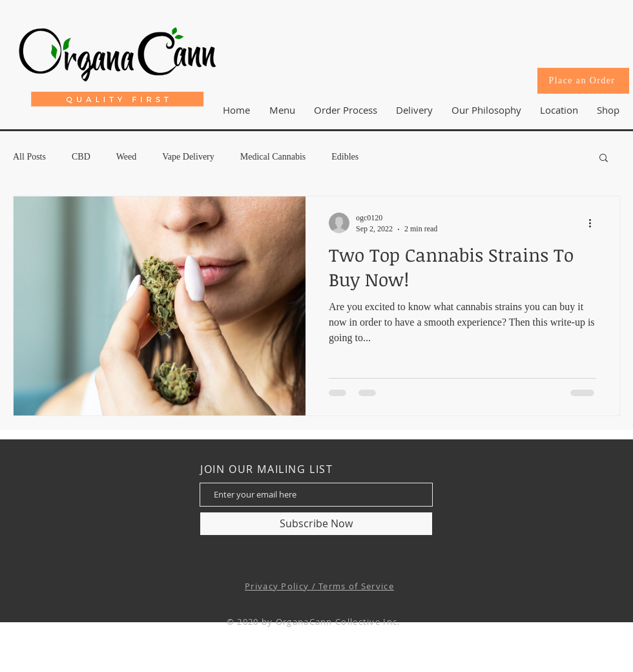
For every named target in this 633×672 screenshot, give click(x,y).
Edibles (345, 157)
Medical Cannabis (273, 157)
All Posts (29, 157)
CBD (81, 157)
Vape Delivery (188, 157)
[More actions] (594, 223)
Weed (127, 157)
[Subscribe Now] (316, 524)
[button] (559, 110)
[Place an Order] (583, 81)
